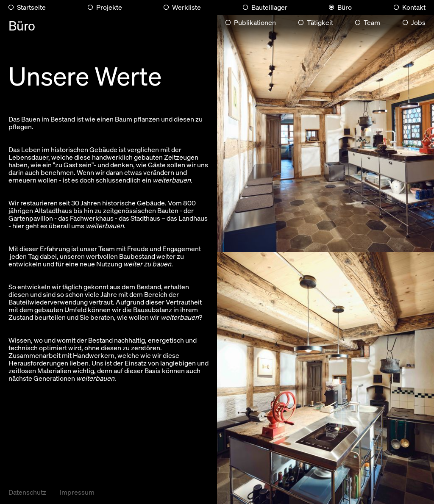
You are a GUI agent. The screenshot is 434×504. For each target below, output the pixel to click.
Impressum (77, 492)
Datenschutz (27, 492)
